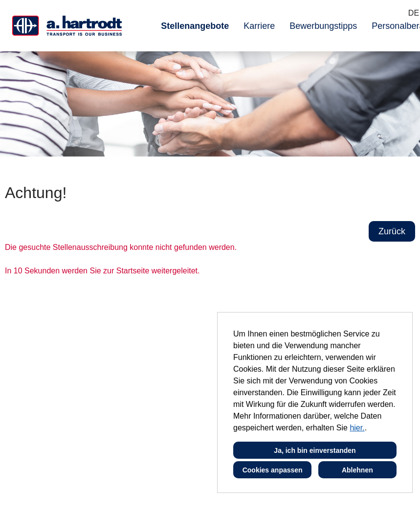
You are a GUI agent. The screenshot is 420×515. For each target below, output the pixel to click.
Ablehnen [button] (357, 470)
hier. (357, 428)
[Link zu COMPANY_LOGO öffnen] (67, 26)
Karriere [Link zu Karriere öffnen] (259, 26)
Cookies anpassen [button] (273, 470)
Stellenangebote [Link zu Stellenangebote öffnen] (195, 26)
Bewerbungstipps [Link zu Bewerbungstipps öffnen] (323, 26)
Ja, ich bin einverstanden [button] (315, 450)
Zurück (392, 231)
